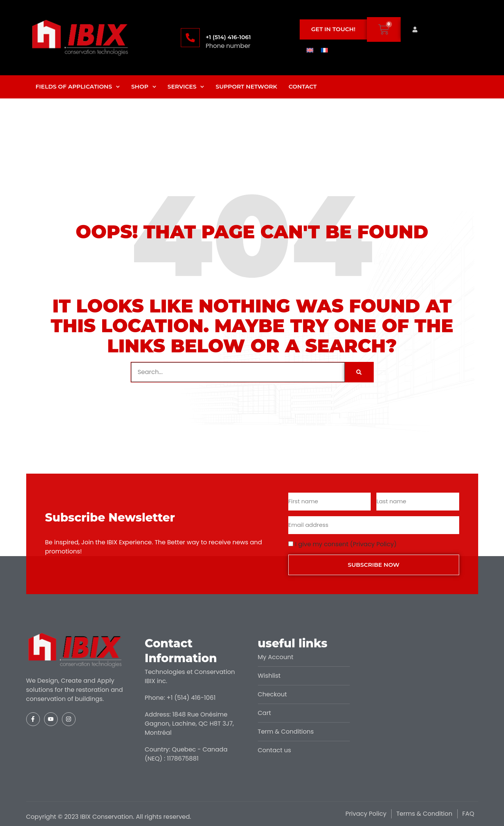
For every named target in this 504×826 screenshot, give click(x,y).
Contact (303, 86)
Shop (144, 87)
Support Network (246, 86)
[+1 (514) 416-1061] (190, 38)
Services (186, 87)
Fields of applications (78, 87)
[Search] (359, 372)
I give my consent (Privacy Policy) (346, 544)
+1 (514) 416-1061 (228, 37)
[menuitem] (310, 50)
